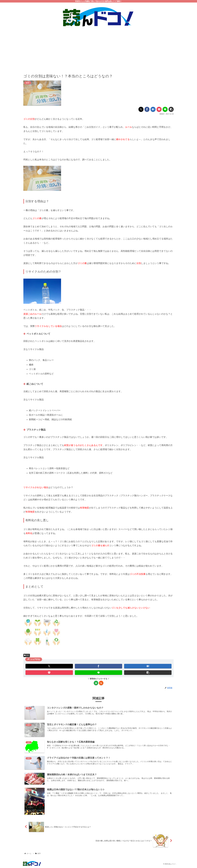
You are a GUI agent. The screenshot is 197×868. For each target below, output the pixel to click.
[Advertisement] (98, 48)
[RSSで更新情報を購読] (101, 683)
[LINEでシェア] (165, 109)
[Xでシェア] (141, 109)
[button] (171, 109)
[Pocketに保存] (159, 109)
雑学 (27, 655)
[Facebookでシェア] (147, 109)
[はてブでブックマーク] (153, 109)
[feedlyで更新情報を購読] (96, 683)
